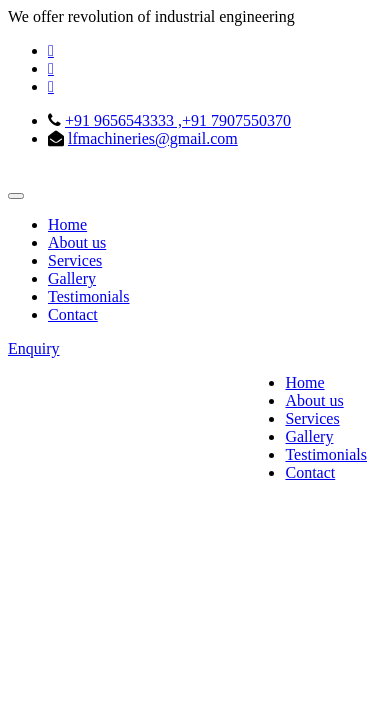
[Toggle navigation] (16, 196)
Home (67, 224)
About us (77, 242)
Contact (73, 314)
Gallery (72, 278)
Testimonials (89, 296)
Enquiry (34, 348)
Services (75, 260)
